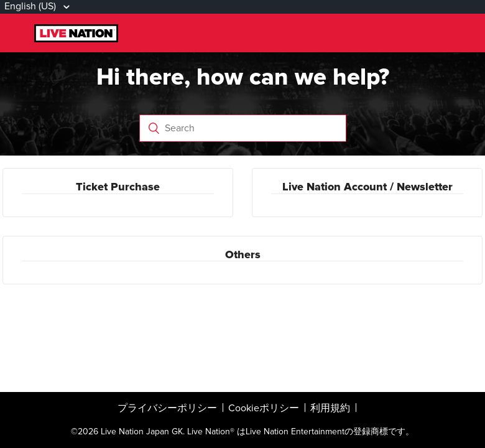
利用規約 (330, 408)
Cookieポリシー (264, 408)
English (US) (31, 6)
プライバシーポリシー (167, 408)
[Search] (243, 128)
